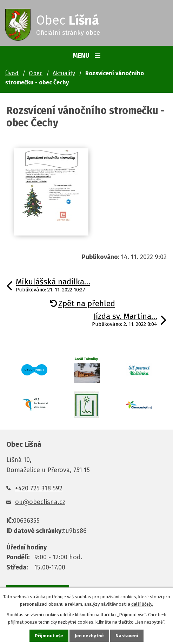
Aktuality (64, 73)
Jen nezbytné (89, 636)
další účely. (142, 604)
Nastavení (127, 636)
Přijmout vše (49, 636)
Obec (36, 73)
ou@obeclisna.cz (40, 502)
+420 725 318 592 (39, 488)
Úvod (12, 73)
